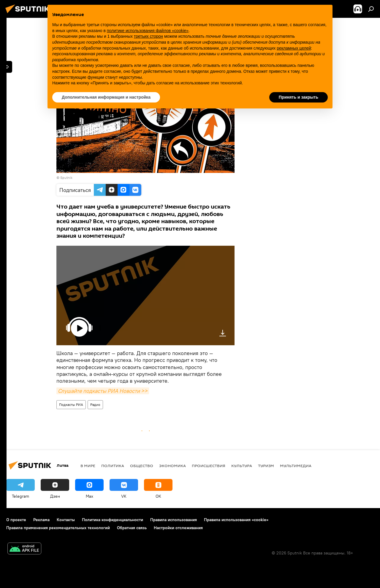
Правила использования (174, 520)
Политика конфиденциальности (113, 520)
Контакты (66, 520)
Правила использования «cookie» (236, 520)
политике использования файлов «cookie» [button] (148, 31)
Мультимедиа (296, 466)
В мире (88, 466)
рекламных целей (294, 48)
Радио (95, 405)
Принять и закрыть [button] (299, 97)
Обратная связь (132, 528)
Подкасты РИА (71, 405)
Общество (142, 466)
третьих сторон (148, 36)
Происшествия (209, 466)
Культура (242, 466)
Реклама (41, 520)
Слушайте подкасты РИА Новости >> (103, 391)
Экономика (172, 466)
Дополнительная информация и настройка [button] (106, 97)
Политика (113, 466)
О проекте (16, 520)
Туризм (266, 466)
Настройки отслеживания (178, 528)
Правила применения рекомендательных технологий (58, 528)
